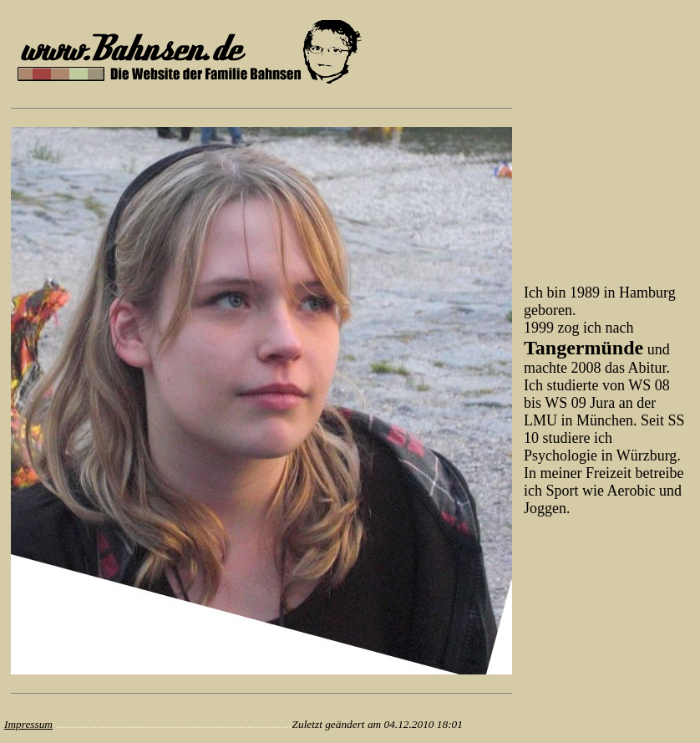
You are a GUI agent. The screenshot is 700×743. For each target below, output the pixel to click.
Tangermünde (583, 348)
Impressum (28, 724)
